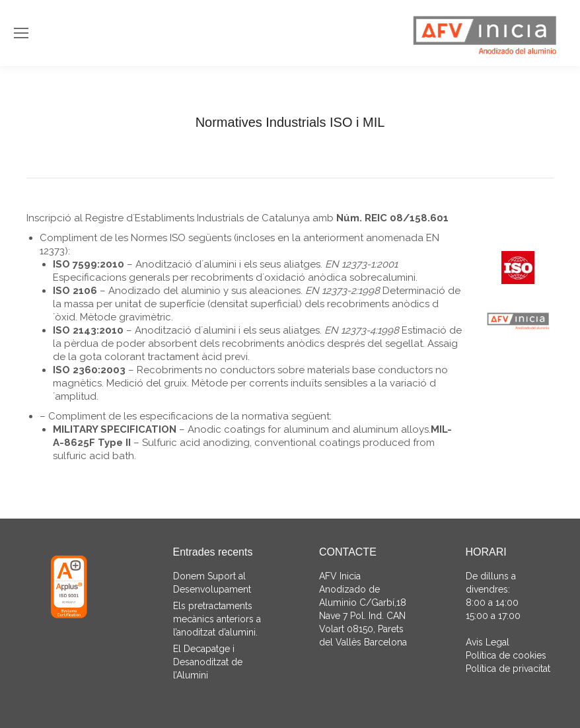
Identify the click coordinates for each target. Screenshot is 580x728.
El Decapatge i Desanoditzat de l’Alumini (208, 662)
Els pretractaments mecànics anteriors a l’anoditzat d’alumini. (217, 619)
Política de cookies (506, 655)
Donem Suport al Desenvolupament (212, 583)
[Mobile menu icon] (21, 33)
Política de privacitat (508, 669)
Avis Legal (488, 642)
